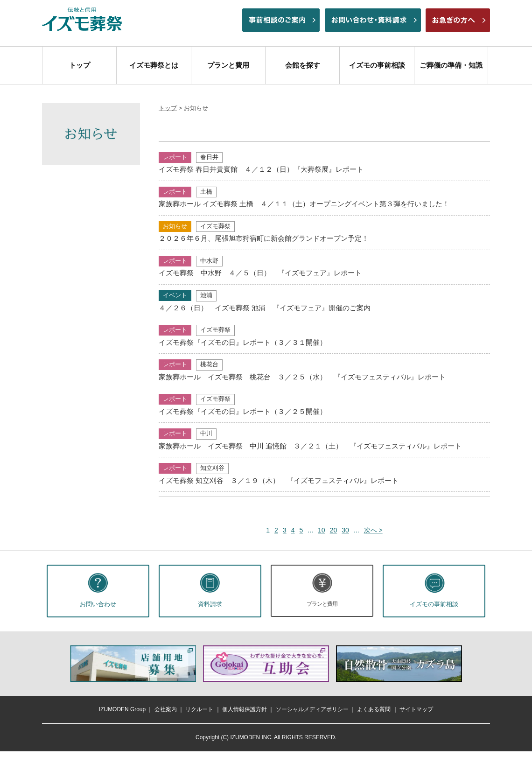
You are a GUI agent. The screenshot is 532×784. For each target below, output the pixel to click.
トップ (80, 65)
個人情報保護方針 (245, 709)
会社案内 (166, 709)
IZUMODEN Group (122, 709)
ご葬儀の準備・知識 (451, 65)
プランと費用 (228, 65)
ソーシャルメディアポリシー (312, 709)
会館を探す (303, 65)
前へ (58, 664)
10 (322, 530)
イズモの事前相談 (377, 65)
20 (334, 530)
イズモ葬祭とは (154, 65)
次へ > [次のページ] (373, 530)
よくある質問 (374, 709)
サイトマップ (416, 709)
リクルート (199, 709)
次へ (474, 664)
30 (345, 530)
